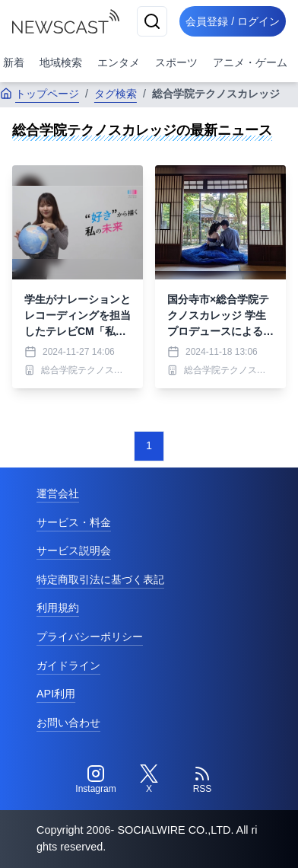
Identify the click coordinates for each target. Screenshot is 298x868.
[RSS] (202, 780)
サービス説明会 (74, 550)
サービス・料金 (74, 522)
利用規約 (58, 608)
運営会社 (58, 493)
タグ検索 (116, 94)
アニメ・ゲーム (250, 62)
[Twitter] (149, 780)
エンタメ (119, 62)
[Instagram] (96, 780)
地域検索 (61, 62)
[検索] (152, 21)
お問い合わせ (68, 723)
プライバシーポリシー (90, 637)
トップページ (40, 94)
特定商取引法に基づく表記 (100, 579)
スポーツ (176, 62)
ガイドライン (68, 665)
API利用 (56, 694)
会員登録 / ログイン (233, 21)
